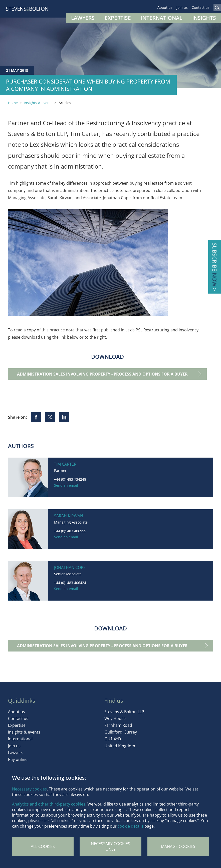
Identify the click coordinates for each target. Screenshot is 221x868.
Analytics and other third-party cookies (49, 804)
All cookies (43, 846)
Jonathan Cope (70, 567)
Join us (182, 7)
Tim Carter (65, 464)
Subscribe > (215, 267)
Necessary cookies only (110, 846)
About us (165, 7)
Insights (204, 18)
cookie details (131, 826)
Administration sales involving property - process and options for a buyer (102, 374)
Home (13, 103)
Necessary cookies (29, 789)
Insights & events (38, 103)
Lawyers (83, 18)
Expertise (118, 18)
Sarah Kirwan (69, 516)
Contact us (201, 7)
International (162, 18)
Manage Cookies (178, 846)
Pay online (18, 759)
